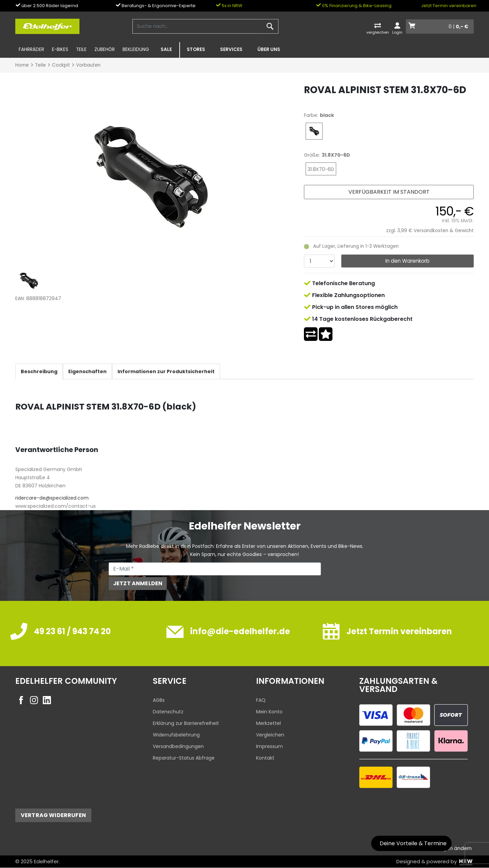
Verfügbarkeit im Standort (389, 192)
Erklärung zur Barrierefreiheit (186, 723)
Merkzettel (268, 723)
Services (231, 49)
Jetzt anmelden (138, 583)
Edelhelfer (46, 861)
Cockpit (61, 65)
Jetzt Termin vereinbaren (449, 6)
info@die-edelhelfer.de (240, 631)
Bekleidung (136, 49)
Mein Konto (269, 712)
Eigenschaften (87, 371)
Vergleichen (270, 735)
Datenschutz (168, 712)
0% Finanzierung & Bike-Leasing (354, 6)
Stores (196, 49)
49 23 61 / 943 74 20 (72, 631)
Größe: (312, 155)
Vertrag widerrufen (53, 815)
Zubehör (105, 49)
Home (22, 65)
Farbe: (311, 115)
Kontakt (265, 758)
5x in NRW (229, 6)
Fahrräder (31, 49)
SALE (166, 49)
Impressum (269, 746)
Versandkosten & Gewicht (444, 231)
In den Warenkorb (407, 261)
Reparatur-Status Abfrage (184, 758)
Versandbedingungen (178, 746)
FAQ (261, 700)
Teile (81, 49)
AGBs (159, 700)
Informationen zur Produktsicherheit (166, 371)
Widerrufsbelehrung (176, 735)
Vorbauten (88, 65)
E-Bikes (60, 49)
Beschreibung (39, 371)
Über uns (269, 49)
